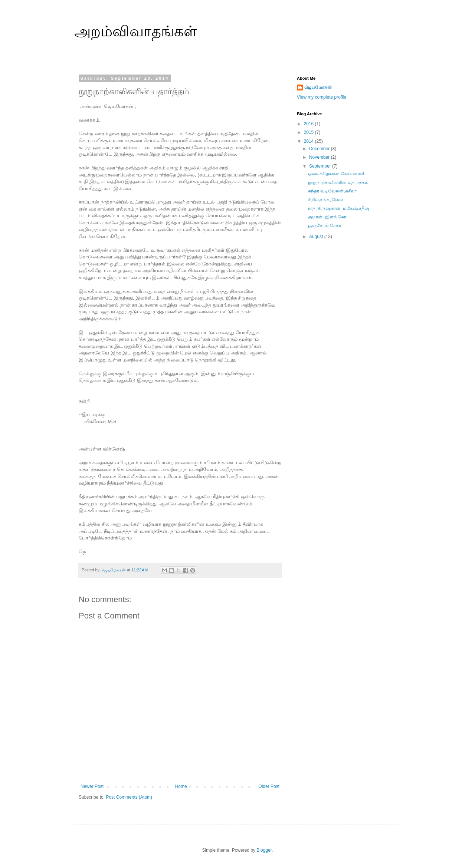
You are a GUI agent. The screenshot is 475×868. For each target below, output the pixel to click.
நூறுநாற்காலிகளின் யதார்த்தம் (338, 182)
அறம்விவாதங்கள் (136, 31)
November (320, 157)
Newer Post (92, 786)
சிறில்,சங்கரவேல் (325, 199)
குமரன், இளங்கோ (327, 217)
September (321, 166)
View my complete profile (322, 97)
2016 (309, 124)
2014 (309, 141)
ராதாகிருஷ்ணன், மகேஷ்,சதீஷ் (339, 208)
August (317, 237)
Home (181, 786)
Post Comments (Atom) (129, 797)
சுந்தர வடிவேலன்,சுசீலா (332, 191)
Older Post (269, 786)
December (320, 149)
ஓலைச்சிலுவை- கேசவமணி (336, 174)
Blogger (264, 850)
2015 (309, 132)
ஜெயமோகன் (318, 88)
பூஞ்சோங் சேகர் (325, 225)
